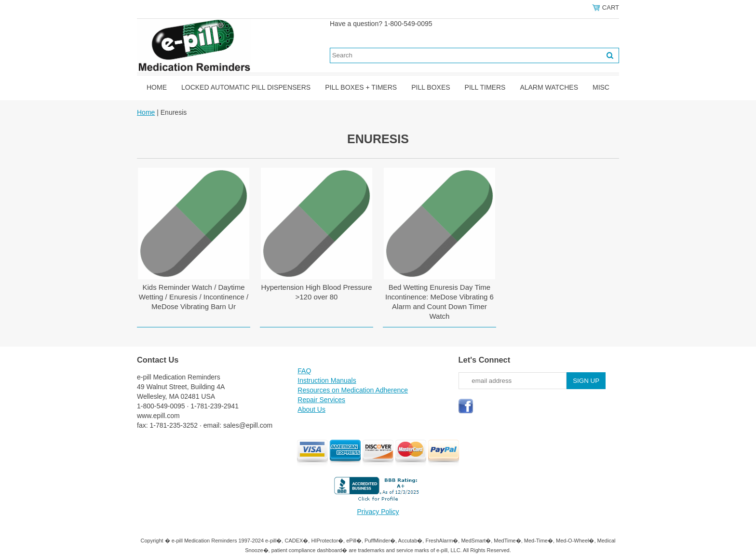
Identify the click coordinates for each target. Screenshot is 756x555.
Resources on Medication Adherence (353, 390)
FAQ (304, 371)
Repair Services (321, 400)
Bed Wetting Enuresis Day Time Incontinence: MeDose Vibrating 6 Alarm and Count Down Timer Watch (439, 302)
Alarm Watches (549, 87)
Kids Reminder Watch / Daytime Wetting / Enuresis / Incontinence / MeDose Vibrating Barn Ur (194, 297)
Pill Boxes (431, 87)
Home (157, 87)
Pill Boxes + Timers (361, 87)
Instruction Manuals (327, 380)
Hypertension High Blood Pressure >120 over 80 (316, 292)
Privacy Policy (378, 512)
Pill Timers (485, 87)
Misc (601, 87)
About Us (311, 409)
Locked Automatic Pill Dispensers (246, 87)
